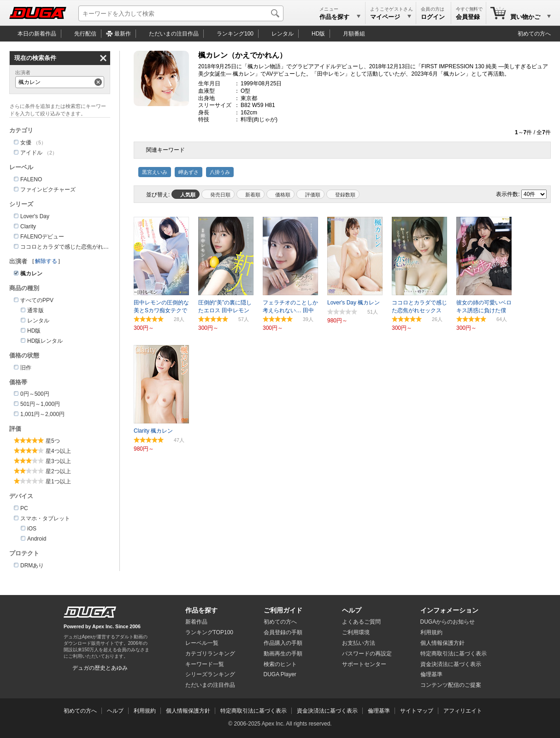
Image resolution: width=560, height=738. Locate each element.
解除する (46, 261)
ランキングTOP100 (209, 632)
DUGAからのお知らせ (448, 622)
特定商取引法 (454, 654)
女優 (26, 143)
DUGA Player (280, 674)
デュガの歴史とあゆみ (100, 668)
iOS (32, 529)
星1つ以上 (58, 482)
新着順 (253, 195)
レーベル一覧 (202, 643)
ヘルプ (352, 610)
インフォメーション (449, 610)
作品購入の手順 (283, 643)
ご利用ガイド (283, 610)
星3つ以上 (58, 461)
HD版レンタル (45, 341)
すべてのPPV (37, 300)
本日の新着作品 (37, 34)
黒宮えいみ (155, 172)
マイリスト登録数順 (343, 194)
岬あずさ (189, 172)
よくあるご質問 (361, 622)
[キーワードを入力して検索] (181, 13)
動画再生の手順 (283, 654)
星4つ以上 (58, 451)
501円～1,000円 (40, 404)
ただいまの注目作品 (210, 685)
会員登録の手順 (283, 632)
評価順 (313, 195)
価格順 (283, 195)
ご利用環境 (356, 632)
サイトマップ (417, 711)
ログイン (433, 17)
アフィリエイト (463, 711)
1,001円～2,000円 (42, 414)
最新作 (123, 34)
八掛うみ (220, 172)
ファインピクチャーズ (48, 190)
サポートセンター (364, 664)
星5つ (53, 441)
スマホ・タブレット (45, 518)
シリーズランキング (210, 674)
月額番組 (354, 34)
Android (37, 539)
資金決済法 (451, 664)
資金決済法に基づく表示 (327, 711)
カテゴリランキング (210, 654)
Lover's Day (35, 216)
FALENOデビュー (42, 237)
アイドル (31, 153)
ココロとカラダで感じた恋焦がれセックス (73, 247)
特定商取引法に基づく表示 (253, 711)
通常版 (35, 310)
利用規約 (431, 632)
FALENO (31, 179)
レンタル (283, 34)
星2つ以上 (58, 471)
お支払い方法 (359, 643)
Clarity (28, 226)
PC (24, 508)
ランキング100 (235, 34)
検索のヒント (280, 664)
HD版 (318, 34)
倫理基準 (431, 674)
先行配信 (85, 34)
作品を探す (201, 610)
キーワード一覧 (205, 664)
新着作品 (196, 622)
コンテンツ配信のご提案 (451, 685)
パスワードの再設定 (367, 654)
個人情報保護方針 (442, 643)
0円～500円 (35, 394)
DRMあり (32, 565)
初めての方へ (534, 34)
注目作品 (174, 34)
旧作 (26, 368)
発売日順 (220, 195)
